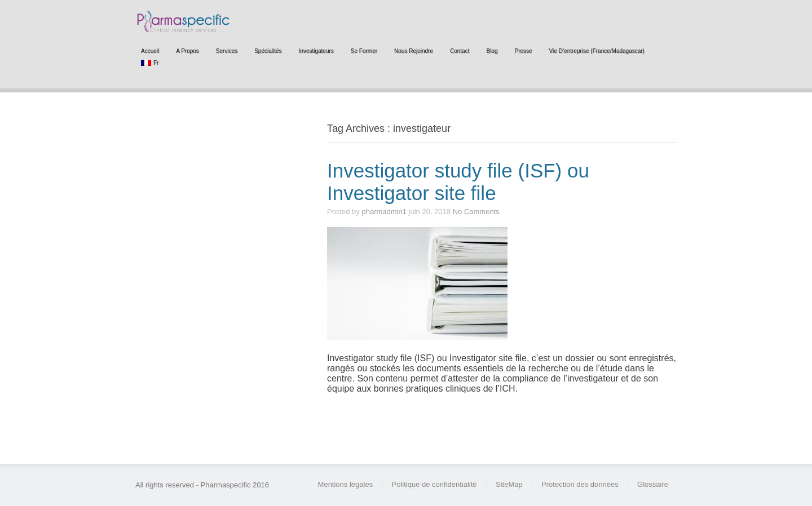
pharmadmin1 (384, 212)
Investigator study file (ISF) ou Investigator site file (458, 182)
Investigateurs (316, 51)
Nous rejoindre (414, 51)
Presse (523, 51)
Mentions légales (346, 484)
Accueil (150, 51)
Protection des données (580, 484)
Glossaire (653, 484)
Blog (492, 51)
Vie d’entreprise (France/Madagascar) (597, 51)
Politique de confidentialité (434, 484)
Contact (460, 51)
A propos (187, 51)
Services (227, 51)
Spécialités (268, 51)
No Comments (476, 212)
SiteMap (509, 484)
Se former (364, 51)
